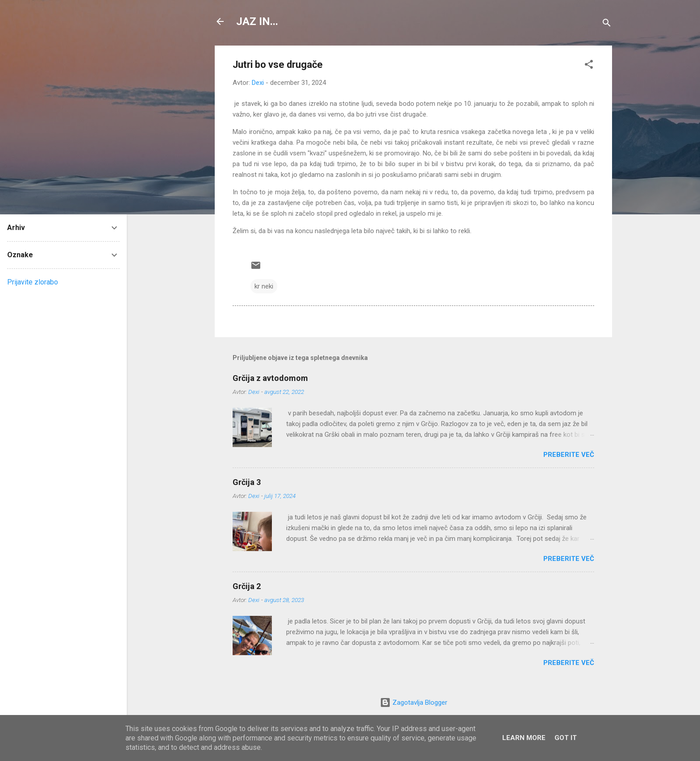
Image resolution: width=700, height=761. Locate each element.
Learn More (524, 738)
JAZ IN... (257, 21)
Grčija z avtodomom (270, 378)
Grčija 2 (247, 586)
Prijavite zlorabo (33, 282)
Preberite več (569, 455)
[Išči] (607, 24)
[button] (589, 66)
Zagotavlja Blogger (414, 702)
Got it (566, 738)
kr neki (264, 286)
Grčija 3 (247, 482)
